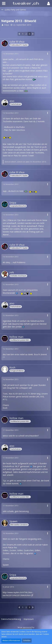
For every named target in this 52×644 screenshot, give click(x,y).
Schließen (27, 640)
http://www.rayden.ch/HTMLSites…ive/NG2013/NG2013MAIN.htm (18, 594)
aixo (27, 162)
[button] (4, 3)
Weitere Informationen (11, 640)
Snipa (7, 25)
